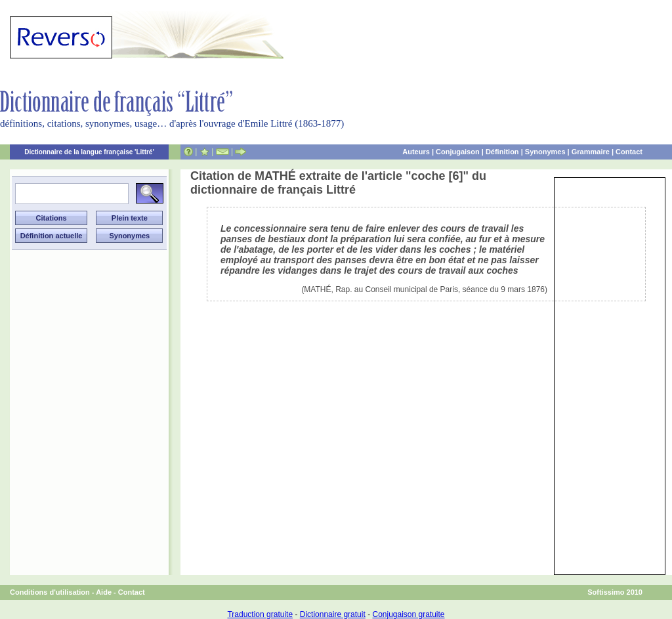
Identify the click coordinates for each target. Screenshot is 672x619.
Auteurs (416, 152)
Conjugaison (458, 152)
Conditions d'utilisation (50, 592)
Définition (502, 152)
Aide (104, 592)
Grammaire (591, 152)
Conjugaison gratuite (408, 614)
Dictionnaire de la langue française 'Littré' (89, 152)
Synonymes (545, 152)
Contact (629, 152)
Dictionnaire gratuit (333, 614)
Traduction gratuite (260, 614)
